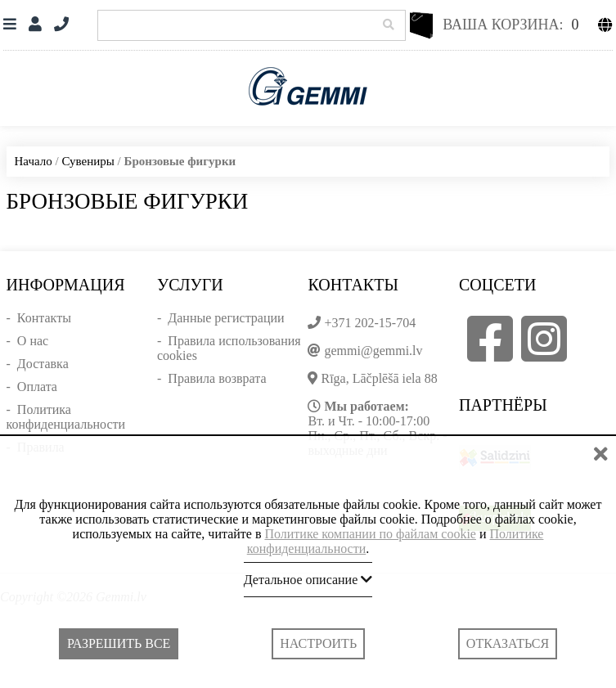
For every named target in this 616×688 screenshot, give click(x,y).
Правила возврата (217, 378)
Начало (34, 161)
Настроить (318, 643)
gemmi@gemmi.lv (373, 351)
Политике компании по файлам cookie (370, 534)
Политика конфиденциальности (66, 417)
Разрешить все (119, 643)
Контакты (44, 318)
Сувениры (88, 161)
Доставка (43, 364)
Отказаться (508, 643)
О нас (33, 341)
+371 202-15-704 (370, 323)
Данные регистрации (226, 318)
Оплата (37, 387)
